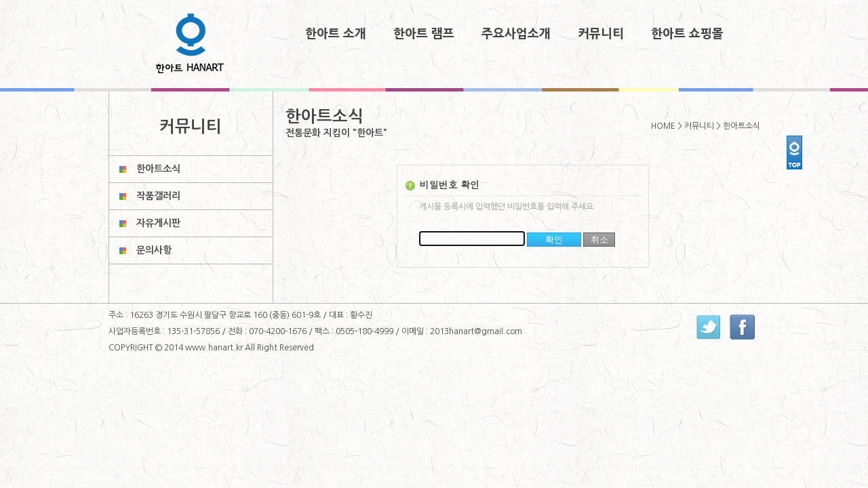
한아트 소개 (336, 34)
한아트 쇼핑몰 (687, 34)
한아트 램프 (424, 34)
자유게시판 (158, 223)
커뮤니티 (601, 34)
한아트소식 (158, 169)
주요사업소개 (516, 34)
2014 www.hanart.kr (204, 348)
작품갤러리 (158, 196)
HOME (663, 126)
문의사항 (154, 250)
